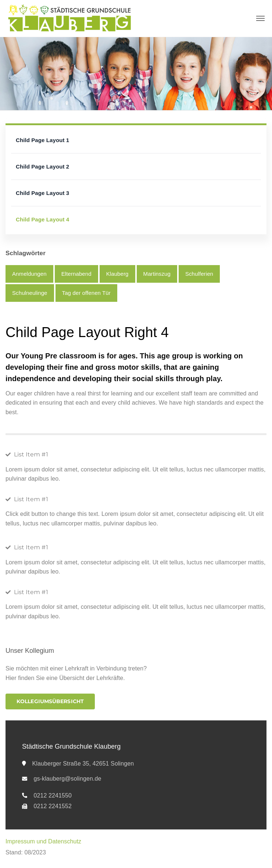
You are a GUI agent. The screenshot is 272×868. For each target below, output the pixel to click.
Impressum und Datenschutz (43, 841)
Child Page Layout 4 (42, 219)
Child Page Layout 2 (42, 167)
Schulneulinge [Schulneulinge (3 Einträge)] (30, 293)
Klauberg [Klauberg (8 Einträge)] (117, 274)
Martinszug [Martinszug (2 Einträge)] (157, 274)
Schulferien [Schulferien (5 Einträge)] (199, 274)
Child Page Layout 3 (42, 193)
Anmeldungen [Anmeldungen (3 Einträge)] (29, 274)
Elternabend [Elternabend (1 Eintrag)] (76, 274)
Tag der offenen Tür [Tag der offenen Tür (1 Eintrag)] (86, 293)
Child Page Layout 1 (42, 140)
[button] (50, 701)
